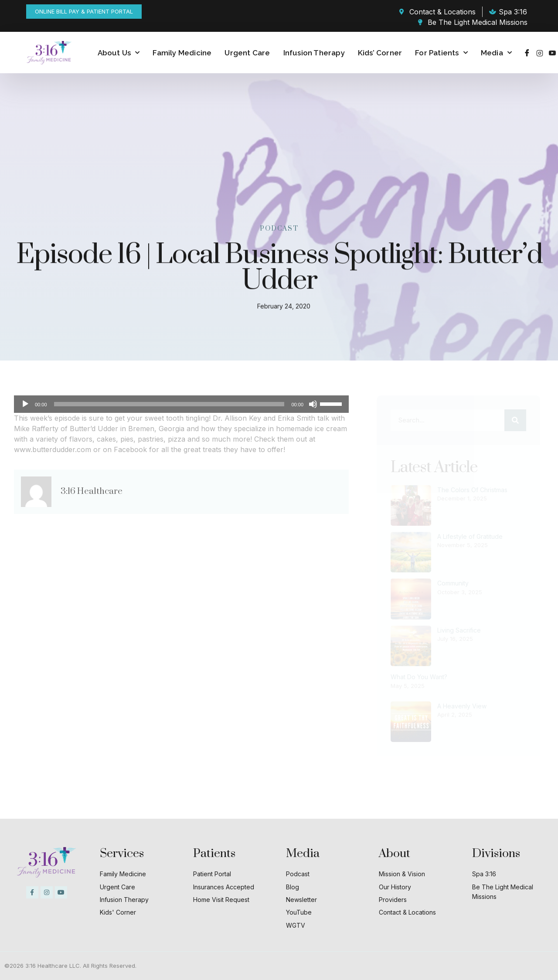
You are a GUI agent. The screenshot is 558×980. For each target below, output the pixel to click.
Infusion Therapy (314, 53)
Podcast (279, 228)
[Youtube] (552, 53)
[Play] (25, 404)
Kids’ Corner (380, 53)
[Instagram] (540, 53)
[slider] (169, 404)
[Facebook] (527, 53)
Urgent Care (247, 53)
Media (496, 53)
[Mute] (313, 404)
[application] (181, 404)
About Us (119, 53)
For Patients (441, 53)
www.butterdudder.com (53, 449)
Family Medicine (182, 53)
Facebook (130, 449)
